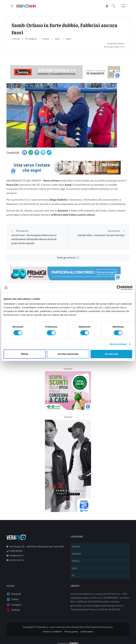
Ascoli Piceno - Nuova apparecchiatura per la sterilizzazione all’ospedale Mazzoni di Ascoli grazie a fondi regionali (34, 239)
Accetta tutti (111, 354)
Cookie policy (87, 627)
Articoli (46, 39)
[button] (114, 6)
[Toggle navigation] (12, 6)
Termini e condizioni (52, 627)
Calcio (69, 39)
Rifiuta (25, 354)
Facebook (14, 590)
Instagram (14, 600)
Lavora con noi (15, 556)
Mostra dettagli (118, 344)
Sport (57, 39)
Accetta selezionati (68, 354)
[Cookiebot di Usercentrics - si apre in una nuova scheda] (119, 288)
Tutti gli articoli (68, 258)
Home (16, 39)
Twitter (13, 595)
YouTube (13, 606)
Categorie (31, 39)
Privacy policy (71, 627)
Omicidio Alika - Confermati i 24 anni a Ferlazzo (101, 235)
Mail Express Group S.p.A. (100, 623)
